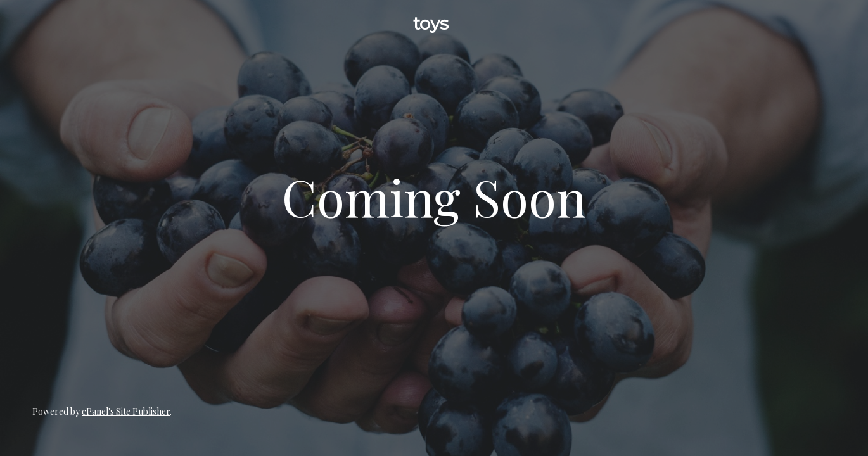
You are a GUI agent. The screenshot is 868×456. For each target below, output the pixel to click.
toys (431, 23)
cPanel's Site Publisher (126, 411)
